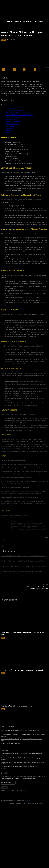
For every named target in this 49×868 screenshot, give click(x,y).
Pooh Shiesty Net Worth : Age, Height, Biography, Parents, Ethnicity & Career (21, 753)
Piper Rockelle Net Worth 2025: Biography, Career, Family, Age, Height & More (22, 739)
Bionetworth (28, 800)
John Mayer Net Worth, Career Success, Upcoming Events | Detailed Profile (38, 588)
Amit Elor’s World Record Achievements (16, 706)
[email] (8, 783)
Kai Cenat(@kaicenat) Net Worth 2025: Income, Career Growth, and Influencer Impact (23, 735)
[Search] (47, 539)
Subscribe (4, 788)
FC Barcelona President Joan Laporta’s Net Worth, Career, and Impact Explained (22, 762)
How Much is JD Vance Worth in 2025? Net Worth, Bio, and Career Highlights (21, 758)
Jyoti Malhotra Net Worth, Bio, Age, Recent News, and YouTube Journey (20, 730)
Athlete (3, 638)
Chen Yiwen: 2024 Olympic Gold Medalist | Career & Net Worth (23, 633)
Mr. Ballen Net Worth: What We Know (11, 743)
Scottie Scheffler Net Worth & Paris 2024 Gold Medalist (23, 670)
